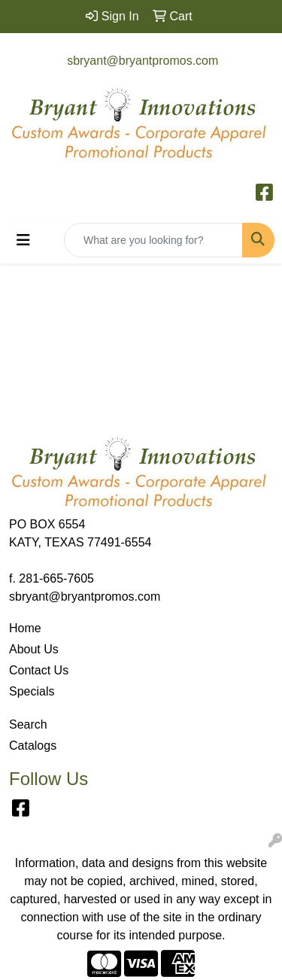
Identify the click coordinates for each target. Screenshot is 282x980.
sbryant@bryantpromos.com (143, 61)
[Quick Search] (153, 240)
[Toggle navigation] (23, 240)
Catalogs (33, 746)
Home (25, 628)
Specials (32, 691)
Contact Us (39, 670)
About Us (34, 649)
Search (28, 724)
